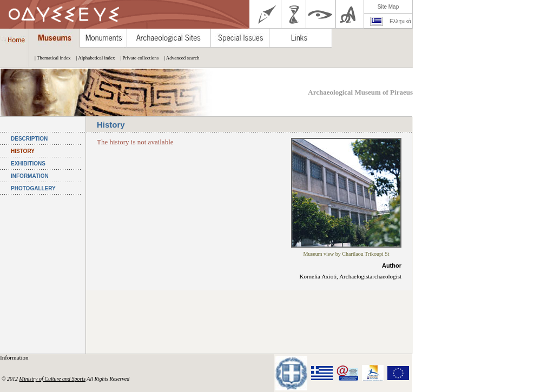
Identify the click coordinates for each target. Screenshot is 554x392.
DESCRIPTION (29, 139)
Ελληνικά (400, 21)
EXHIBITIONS (28, 164)
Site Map (388, 7)
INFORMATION (30, 176)
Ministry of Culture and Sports (52, 379)
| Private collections (137, 58)
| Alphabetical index (93, 58)
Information (15, 357)
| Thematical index (50, 58)
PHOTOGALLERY (33, 188)
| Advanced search (179, 58)
